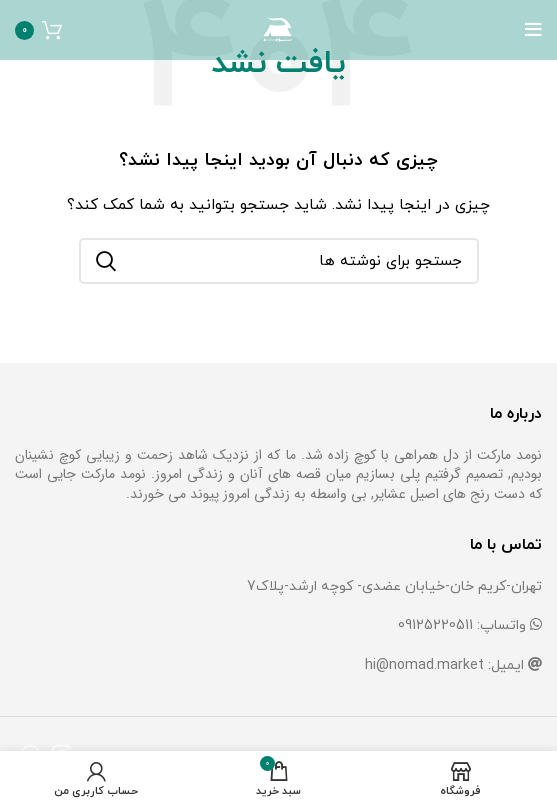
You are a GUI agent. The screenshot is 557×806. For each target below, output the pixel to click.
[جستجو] (279, 261)
